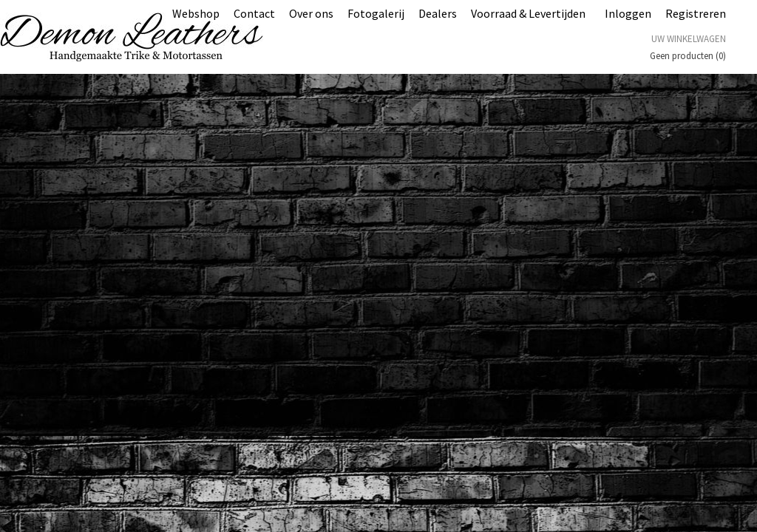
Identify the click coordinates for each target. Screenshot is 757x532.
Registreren (696, 13)
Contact (254, 13)
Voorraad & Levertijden (528, 13)
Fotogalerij (376, 13)
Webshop (196, 13)
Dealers (438, 13)
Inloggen (628, 13)
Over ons (311, 13)
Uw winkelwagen (689, 39)
